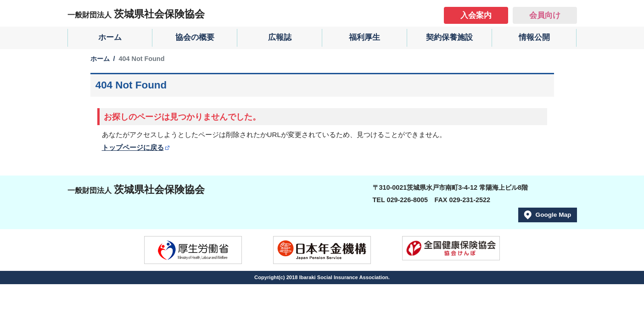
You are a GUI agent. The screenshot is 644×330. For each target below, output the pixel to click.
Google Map (554, 215)
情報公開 (534, 37)
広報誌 (280, 37)
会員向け (545, 15)
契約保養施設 (449, 37)
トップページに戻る (133, 147)
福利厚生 (364, 37)
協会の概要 (195, 37)
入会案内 (476, 15)
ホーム (110, 37)
